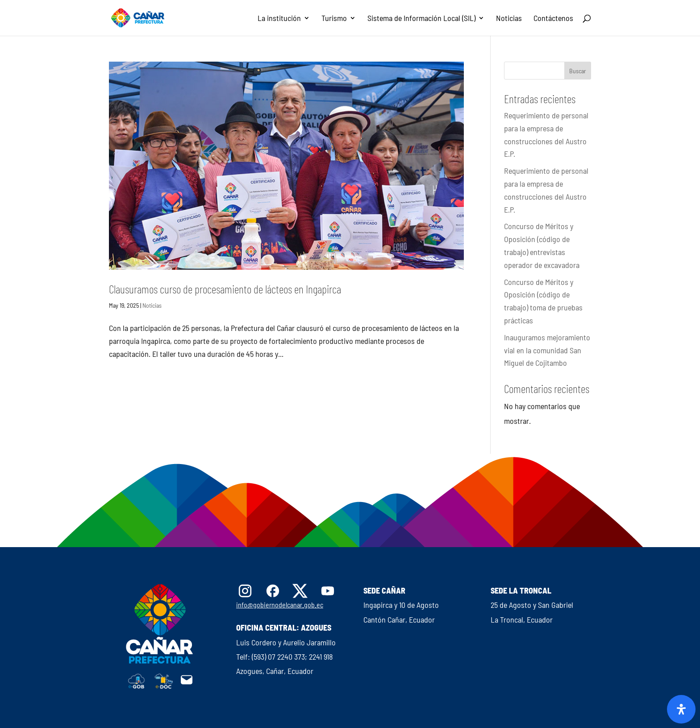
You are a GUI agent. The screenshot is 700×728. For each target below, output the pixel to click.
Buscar (578, 71)
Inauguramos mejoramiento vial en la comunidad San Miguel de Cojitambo (547, 350)
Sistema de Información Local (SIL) (421, 19)
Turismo (334, 19)
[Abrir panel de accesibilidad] (681, 709)
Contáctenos (553, 19)
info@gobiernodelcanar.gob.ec (280, 605)
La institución (279, 19)
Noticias (509, 19)
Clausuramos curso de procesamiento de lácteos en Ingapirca (225, 289)
